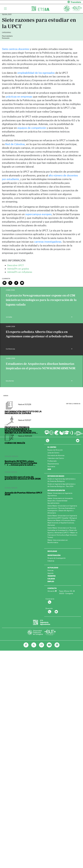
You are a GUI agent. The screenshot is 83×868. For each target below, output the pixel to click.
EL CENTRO (52, 447)
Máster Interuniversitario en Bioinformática (58, 541)
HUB (49, 469)
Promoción (6, 38)
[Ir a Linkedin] (57, 645)
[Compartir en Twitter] (10, 283)
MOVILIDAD (52, 551)
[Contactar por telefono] (48, 441)
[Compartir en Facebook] (16, 283)
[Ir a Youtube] (49, 645)
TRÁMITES (52, 576)
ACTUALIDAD (53, 568)
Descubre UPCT (16, 265)
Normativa (51, 466)
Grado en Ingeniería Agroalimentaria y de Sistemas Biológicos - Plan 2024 (61, 485)
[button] (63, 2)
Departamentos (53, 464)
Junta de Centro (53, 453)
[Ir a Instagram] (41, 645)
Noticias (50, 570)
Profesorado (52, 461)
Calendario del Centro (56, 458)
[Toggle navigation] (5, 9)
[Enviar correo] (22, 283)
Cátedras (51, 561)
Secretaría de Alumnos (56, 455)
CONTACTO (52, 588)
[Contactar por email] (56, 612)
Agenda (50, 573)
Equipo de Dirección (55, 450)
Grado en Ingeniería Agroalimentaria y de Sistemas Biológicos (61, 480)
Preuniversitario (7, 36)
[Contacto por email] (78, 441)
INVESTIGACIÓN (54, 555)
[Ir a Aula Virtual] (67, 434)
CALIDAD (51, 579)
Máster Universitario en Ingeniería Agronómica (60, 494)
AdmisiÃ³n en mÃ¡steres (20, 272)
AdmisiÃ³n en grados (18, 269)
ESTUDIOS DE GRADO (56, 476)
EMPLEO (51, 581)
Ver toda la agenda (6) (73, 404)
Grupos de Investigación (57, 558)
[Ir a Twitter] (34, 645)
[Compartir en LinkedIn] (4, 283)
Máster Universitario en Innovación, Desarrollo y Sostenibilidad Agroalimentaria (60, 501)
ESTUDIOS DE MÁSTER (56, 490)
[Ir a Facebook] (26, 645)
